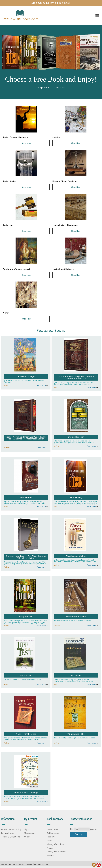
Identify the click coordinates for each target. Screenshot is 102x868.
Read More (41, 385)
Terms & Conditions (11, 837)
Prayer (50, 848)
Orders (27, 837)
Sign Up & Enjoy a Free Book (51, 3)
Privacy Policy (8, 833)
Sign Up (61, 88)
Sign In (27, 829)
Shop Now (43, 88)
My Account (30, 833)
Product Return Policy (11, 829)
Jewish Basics (53, 829)
